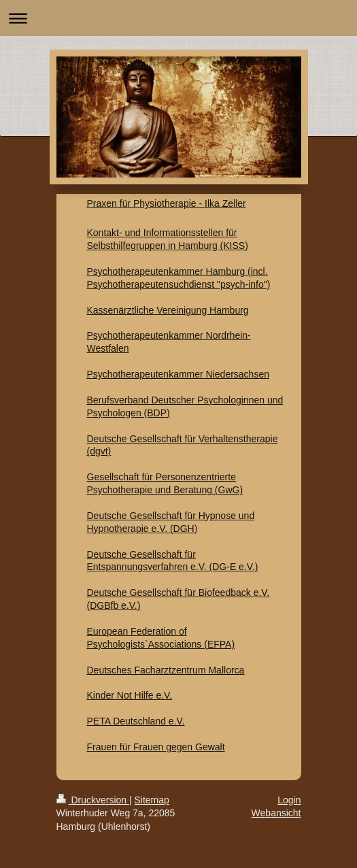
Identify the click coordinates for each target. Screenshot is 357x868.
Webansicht (276, 813)
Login (289, 800)
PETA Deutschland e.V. (136, 721)
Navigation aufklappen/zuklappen (178, 18)
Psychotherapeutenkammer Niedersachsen (178, 374)
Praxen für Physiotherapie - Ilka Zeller (167, 203)
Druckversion (93, 800)
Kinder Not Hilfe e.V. (130, 695)
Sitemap (152, 800)
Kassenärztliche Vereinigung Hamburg (168, 310)
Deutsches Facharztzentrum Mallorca (166, 670)
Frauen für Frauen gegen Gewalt (156, 747)
